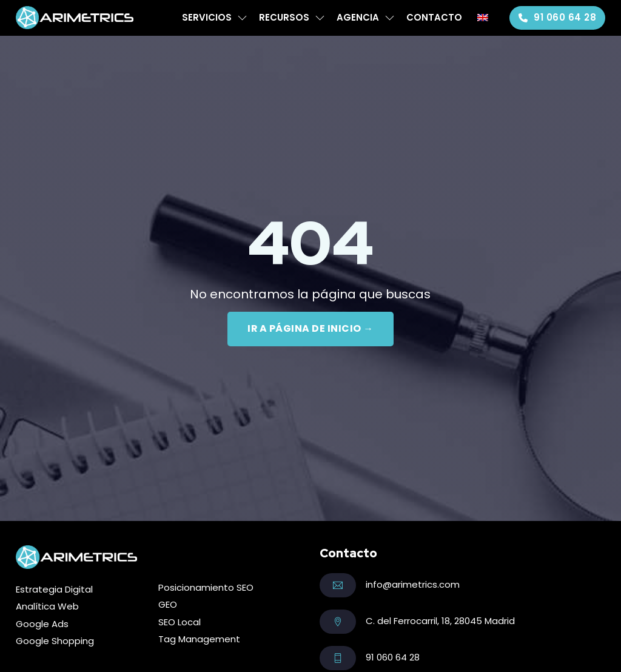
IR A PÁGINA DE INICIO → (311, 328)
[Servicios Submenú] (242, 18)
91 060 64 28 (558, 17)
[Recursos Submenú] (320, 18)
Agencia (358, 17)
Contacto (434, 17)
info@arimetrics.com (413, 584)
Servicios (207, 17)
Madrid (500, 621)
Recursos (284, 17)
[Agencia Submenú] (390, 18)
